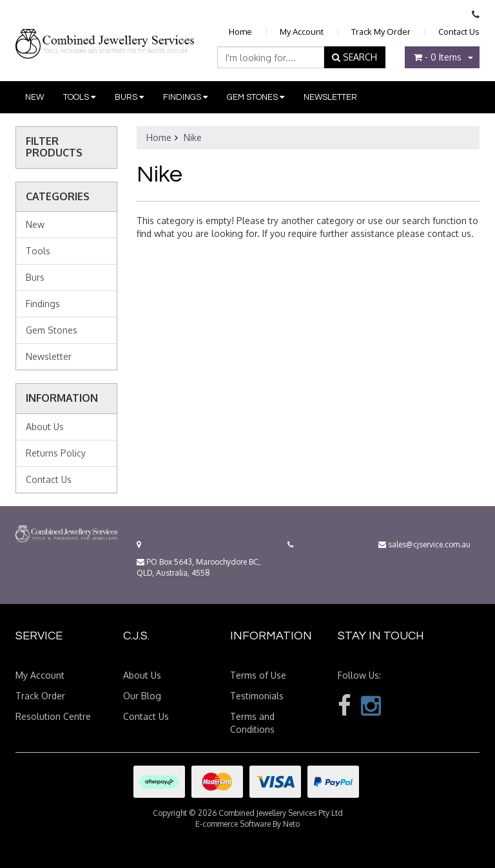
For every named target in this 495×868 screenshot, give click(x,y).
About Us (45, 427)
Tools (79, 97)
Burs (129, 97)
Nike (193, 137)
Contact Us (459, 32)
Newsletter (330, 97)
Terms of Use (258, 675)
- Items (438, 57)
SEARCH (354, 57)
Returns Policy (56, 453)
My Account (302, 32)
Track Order (40, 696)
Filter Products (54, 147)
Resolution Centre (53, 716)
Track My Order (381, 32)
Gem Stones (256, 97)
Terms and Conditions (252, 723)
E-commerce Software (233, 824)
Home (240, 32)
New (34, 97)
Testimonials (257, 696)
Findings (185, 97)
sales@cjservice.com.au (424, 544)
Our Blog (142, 696)
